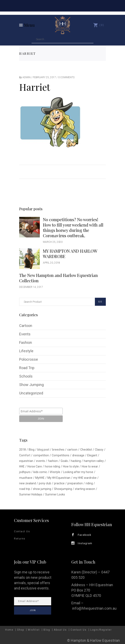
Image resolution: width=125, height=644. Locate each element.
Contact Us (22, 531)
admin (27, 77)
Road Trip (27, 368)
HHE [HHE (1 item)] (22, 466)
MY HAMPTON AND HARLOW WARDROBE (70, 254)
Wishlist (34, 630)
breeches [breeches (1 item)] (58, 450)
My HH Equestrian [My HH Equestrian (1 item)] (59, 478)
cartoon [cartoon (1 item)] (72, 450)
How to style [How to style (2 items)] (71, 466)
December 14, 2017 (31, 287)
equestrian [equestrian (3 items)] (26, 461)
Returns (20, 539)
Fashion (26, 342)
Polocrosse (29, 359)
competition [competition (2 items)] (41, 455)
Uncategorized (31, 393)
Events (25, 334)
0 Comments (66, 77)
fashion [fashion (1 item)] (53, 461)
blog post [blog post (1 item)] (43, 450)
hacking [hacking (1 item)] (76, 461)
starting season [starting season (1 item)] (85, 489)
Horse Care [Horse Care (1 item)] (35, 466)
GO (100, 302)
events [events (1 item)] (41, 461)
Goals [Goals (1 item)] (64, 461)
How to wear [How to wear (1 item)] (90, 466)
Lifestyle (26, 351)
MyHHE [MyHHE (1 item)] (40, 478)
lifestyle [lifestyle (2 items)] (55, 472)
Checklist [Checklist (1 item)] (86, 450)
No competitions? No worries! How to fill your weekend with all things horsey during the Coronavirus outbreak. (73, 227)
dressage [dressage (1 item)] (78, 455)
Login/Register (101, 630)
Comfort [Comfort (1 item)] (25, 455)
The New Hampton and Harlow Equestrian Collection (58, 278)
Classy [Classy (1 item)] (99, 450)
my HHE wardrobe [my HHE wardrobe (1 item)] (85, 478)
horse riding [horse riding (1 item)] (52, 466)
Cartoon (26, 326)
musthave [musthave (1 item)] (26, 478)
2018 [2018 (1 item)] (22, 450)
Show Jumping (31, 385)
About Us (60, 630)
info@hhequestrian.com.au (94, 608)
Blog (47, 630)
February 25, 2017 (44, 77)
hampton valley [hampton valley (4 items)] (94, 461)
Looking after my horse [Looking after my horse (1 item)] (78, 472)
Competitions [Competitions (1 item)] (61, 455)
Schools (26, 376)
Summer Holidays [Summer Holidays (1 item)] (31, 494)
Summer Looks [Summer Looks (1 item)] (55, 494)
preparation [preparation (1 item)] (75, 483)
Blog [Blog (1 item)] (32, 450)
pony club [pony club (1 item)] (45, 483)
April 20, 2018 (51, 263)
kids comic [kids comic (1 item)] (40, 472)
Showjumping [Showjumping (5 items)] (63, 489)
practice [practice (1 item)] (59, 483)
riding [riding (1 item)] (89, 483)
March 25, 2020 (53, 242)
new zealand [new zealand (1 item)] (28, 483)
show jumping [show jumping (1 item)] (42, 489)
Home (9, 630)
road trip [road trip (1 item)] (25, 489)
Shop (21, 630)
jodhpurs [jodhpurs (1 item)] (25, 472)
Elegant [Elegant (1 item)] (92, 455)
